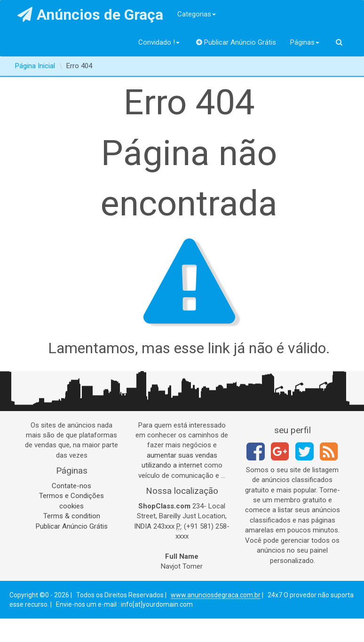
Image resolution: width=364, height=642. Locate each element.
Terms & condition (72, 516)
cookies (71, 506)
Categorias (197, 14)
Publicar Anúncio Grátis (236, 42)
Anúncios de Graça (91, 15)
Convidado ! (159, 42)
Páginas (305, 42)
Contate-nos (71, 486)
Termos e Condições (71, 496)
